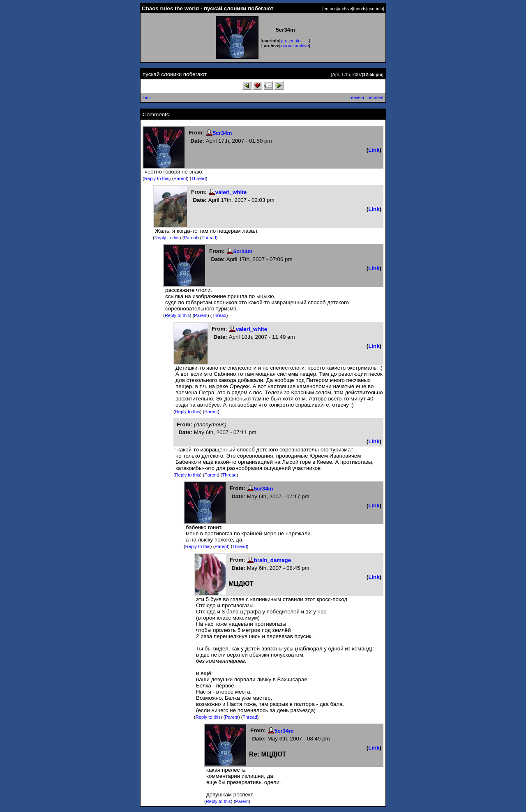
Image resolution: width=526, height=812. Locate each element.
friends (360, 9)
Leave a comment (366, 97)
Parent (180, 178)
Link (147, 97)
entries (330, 9)
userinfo (375, 9)
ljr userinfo (290, 41)
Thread (199, 178)
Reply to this (157, 178)
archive (345, 9)
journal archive (294, 46)
